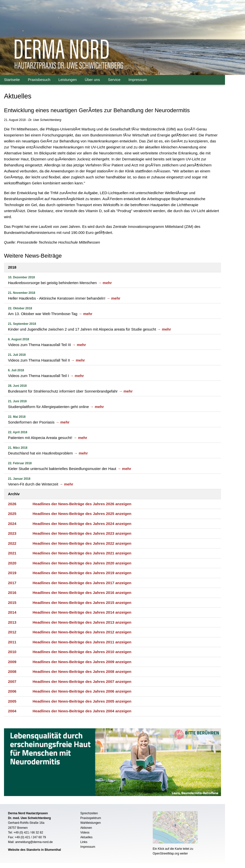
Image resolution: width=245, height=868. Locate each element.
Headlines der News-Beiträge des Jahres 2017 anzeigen (82, 583)
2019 (12, 573)
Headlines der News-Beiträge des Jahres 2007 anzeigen (82, 681)
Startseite (12, 80)
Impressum (138, 80)
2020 (12, 563)
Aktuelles (86, 837)
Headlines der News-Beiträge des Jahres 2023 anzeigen (82, 533)
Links (84, 842)
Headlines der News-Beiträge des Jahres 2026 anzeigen (82, 504)
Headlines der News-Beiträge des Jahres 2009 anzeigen (82, 662)
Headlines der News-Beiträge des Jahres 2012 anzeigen (82, 632)
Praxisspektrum (91, 818)
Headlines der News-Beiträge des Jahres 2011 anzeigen (82, 642)
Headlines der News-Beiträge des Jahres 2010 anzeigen (82, 652)
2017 (12, 583)
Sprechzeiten (89, 813)
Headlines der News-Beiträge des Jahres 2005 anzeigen (82, 701)
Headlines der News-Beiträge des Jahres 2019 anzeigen (82, 573)
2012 (12, 632)
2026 (12, 504)
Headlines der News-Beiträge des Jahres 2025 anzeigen (82, 514)
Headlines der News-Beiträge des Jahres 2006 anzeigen (82, 691)
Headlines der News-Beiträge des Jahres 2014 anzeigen (82, 612)
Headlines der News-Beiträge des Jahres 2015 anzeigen (82, 603)
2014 (12, 612)
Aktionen (86, 828)
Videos (85, 833)
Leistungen (67, 80)
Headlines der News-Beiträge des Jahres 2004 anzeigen (82, 711)
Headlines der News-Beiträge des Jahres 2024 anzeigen (82, 524)
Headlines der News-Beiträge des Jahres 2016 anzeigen (82, 593)
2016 (12, 593)
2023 (12, 533)
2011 (12, 642)
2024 (12, 524)
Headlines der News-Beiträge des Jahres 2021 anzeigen (82, 553)
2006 (12, 691)
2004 (12, 711)
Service (114, 80)
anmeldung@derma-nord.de (34, 842)
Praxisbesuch (39, 80)
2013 (12, 622)
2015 (12, 603)
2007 (12, 681)
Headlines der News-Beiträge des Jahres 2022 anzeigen (82, 543)
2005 (12, 701)
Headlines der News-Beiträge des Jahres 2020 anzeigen (82, 563)
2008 (12, 671)
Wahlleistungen (90, 823)
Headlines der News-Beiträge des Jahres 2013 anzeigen (82, 622)
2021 (12, 553)
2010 (12, 652)
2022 (12, 543)
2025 (12, 514)
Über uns (92, 80)
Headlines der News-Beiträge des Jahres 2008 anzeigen (82, 671)
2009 (12, 662)
